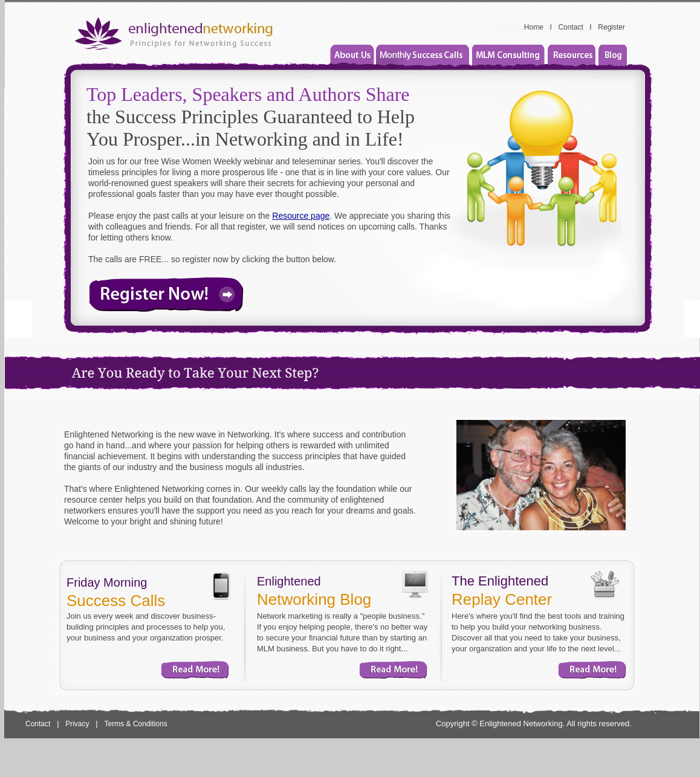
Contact (570, 27)
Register (611, 27)
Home (534, 27)
